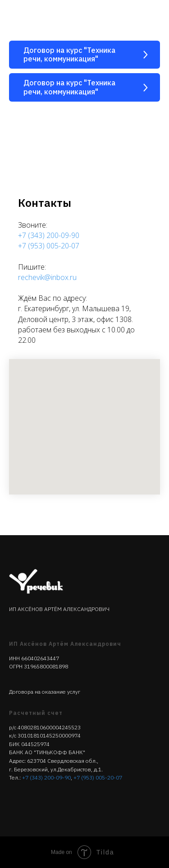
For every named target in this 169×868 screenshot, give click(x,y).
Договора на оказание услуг (45, 692)
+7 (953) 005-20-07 (49, 246)
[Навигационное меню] (154, 18)
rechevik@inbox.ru (47, 277)
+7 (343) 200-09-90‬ (46, 777)
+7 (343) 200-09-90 (49, 235)
